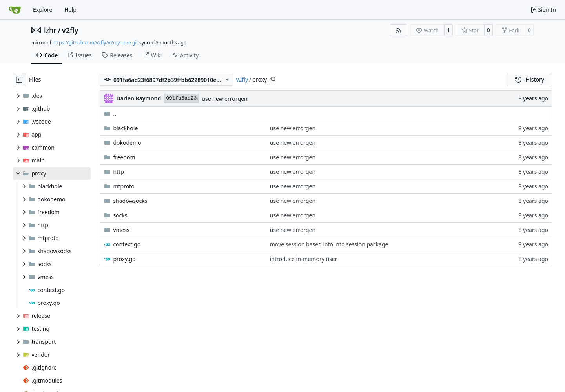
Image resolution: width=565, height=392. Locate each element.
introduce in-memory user (304, 259)
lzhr (50, 30)
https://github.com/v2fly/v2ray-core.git (95, 43)
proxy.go (124, 259)
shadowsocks (130, 201)
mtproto (124, 186)
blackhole (125, 128)
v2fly (70, 30)
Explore (43, 10)
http (118, 172)
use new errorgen (224, 99)
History (530, 79)
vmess (121, 230)
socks (120, 215)
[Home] (15, 10)
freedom (124, 157)
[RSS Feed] (399, 30)
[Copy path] (272, 80)
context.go (127, 244)
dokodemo (127, 143)
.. (110, 114)
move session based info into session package (329, 244)
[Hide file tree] (19, 80)
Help (70, 10)
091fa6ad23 (181, 98)
